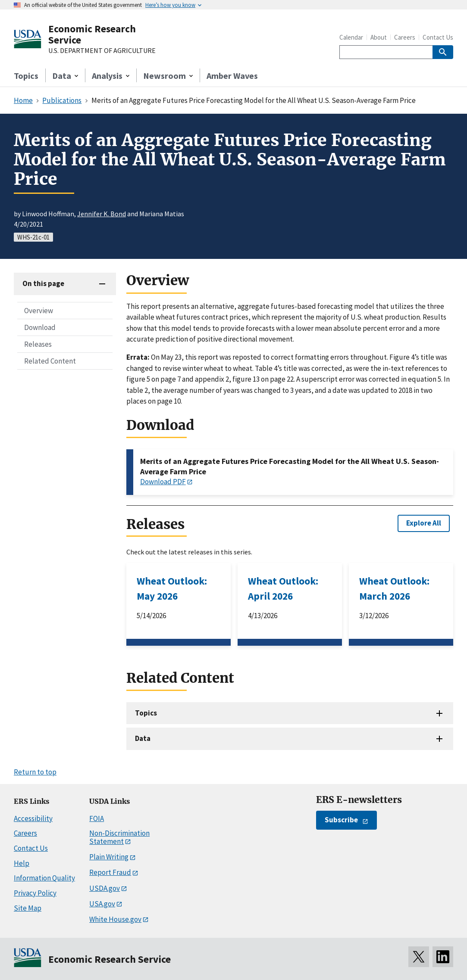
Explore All (424, 523)
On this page (43, 283)
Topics (26, 76)
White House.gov (115, 919)
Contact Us (438, 37)
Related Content (50, 361)
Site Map (28, 908)
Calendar (351, 37)
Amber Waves (232, 76)
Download (40, 327)
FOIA (97, 818)
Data (143, 738)
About (379, 37)
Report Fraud (110, 872)
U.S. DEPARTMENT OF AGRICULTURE (102, 51)
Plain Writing (109, 857)
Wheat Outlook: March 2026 (394, 588)
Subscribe (341, 820)
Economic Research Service (92, 34)
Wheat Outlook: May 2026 (172, 588)
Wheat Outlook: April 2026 (283, 588)
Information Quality (44, 878)
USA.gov (102, 904)
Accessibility (33, 818)
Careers (405, 37)
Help (22, 863)
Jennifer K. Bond (102, 214)
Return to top (35, 772)
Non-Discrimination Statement (119, 837)
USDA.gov (105, 888)
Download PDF (163, 482)
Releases (38, 344)
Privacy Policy (35, 893)
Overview (39, 311)
